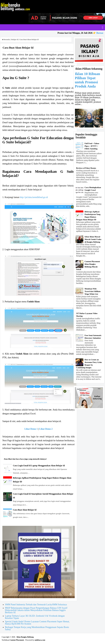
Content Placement (17, 640)
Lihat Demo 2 (46, 429)
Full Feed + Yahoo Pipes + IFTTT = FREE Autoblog (92, 146)
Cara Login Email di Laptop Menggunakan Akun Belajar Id (39, 466)
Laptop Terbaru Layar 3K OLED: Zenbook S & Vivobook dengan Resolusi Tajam (35, 617)
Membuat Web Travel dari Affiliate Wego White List (93, 291)
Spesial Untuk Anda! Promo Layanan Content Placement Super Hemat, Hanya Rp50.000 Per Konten (37, 623)
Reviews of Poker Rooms (86, 168)
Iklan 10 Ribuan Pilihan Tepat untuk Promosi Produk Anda (88, 80)
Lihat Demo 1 (31, 429)
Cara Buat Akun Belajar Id (25, 510)
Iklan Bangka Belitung (25, 637)
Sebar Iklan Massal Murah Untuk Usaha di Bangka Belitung (93, 239)
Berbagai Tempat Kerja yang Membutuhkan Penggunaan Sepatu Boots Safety (37, 628)
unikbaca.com (40, 640)
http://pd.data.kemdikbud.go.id (34, 197)
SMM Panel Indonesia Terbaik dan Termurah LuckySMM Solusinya (36, 605)
